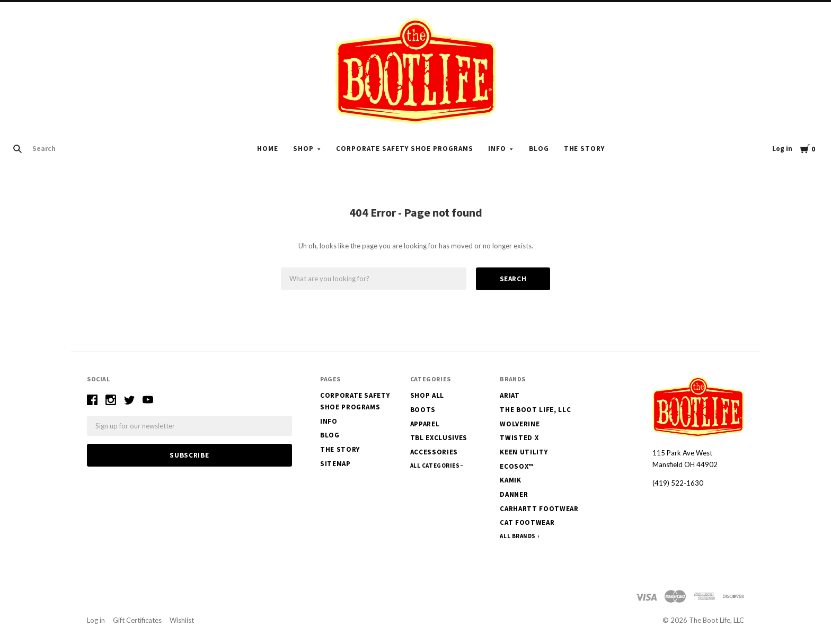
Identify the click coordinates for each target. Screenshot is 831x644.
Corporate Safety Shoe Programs (404, 149)
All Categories (436, 466)
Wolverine (520, 424)
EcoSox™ (517, 466)
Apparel (425, 424)
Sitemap (335, 464)
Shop (303, 149)
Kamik (510, 480)
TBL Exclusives (439, 438)
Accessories (434, 452)
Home (268, 149)
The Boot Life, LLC (535, 410)
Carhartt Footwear (539, 509)
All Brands (518, 536)
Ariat (510, 395)
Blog (539, 149)
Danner (514, 494)
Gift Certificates (137, 620)
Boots (423, 410)
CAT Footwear (527, 522)
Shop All (427, 395)
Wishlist (182, 620)
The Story (585, 149)
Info (497, 149)
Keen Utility (524, 452)
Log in (782, 149)
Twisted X (519, 438)
